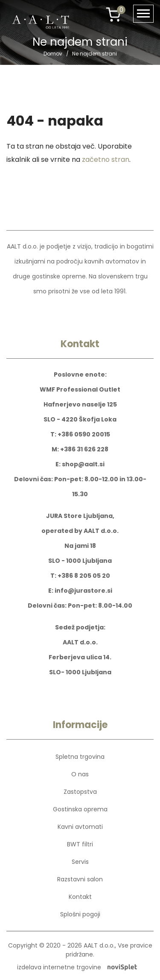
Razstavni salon (80, 879)
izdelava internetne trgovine (77, 967)
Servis (80, 862)
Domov (53, 54)
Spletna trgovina (80, 757)
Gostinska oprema (80, 809)
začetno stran (106, 159)
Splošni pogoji (80, 914)
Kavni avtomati (80, 827)
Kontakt (80, 897)
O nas (80, 774)
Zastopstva (80, 792)
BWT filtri (80, 844)
